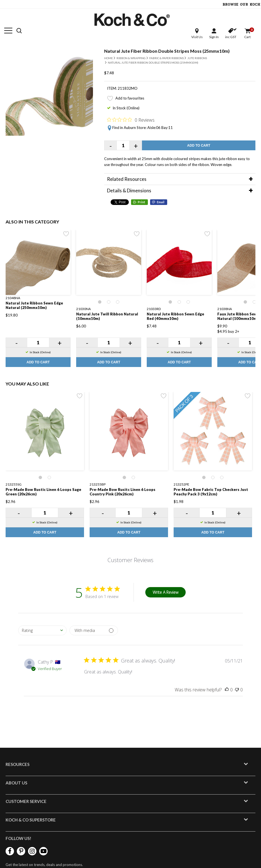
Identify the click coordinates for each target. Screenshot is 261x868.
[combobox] (42, 630)
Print (141, 202)
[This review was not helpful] (237, 690)
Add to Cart (199, 146)
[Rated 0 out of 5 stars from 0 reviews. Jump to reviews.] (131, 120)
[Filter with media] (94, 630)
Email (161, 202)
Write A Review (166, 592)
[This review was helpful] (227, 690)
